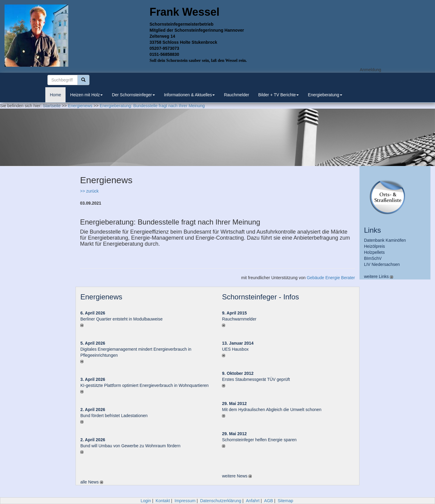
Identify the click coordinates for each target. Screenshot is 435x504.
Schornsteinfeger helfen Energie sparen (259, 440)
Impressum (185, 501)
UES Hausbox (235, 349)
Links (372, 230)
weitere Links (379, 276)
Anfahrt (253, 501)
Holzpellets (374, 252)
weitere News (237, 476)
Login (146, 501)
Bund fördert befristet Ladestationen (114, 416)
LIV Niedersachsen (382, 264)
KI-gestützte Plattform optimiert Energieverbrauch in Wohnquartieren (145, 385)
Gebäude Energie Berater (331, 278)
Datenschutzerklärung (221, 501)
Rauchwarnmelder (239, 319)
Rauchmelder (236, 95)
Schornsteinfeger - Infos (261, 297)
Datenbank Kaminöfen (385, 240)
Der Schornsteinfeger (133, 95)
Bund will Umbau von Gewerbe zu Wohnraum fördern (130, 446)
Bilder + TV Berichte (279, 95)
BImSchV (373, 258)
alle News (92, 482)
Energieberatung (325, 95)
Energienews (101, 297)
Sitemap (285, 501)
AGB (269, 501)
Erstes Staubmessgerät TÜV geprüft (256, 379)
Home (55, 95)
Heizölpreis (374, 246)
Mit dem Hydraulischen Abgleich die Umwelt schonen (272, 410)
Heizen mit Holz (86, 95)
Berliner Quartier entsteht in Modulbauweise (121, 319)
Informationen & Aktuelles (190, 95)
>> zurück (89, 191)
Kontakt (163, 501)
